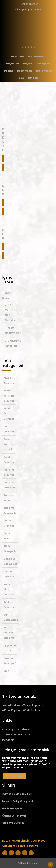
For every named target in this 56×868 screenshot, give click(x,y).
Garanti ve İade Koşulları (17, 794)
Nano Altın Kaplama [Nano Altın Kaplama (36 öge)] (9, 589)
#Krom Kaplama (12, 710)
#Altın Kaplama (12, 705)
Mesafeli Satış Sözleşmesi (17, 801)
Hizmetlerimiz (37, 57)
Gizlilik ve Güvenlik (13, 823)
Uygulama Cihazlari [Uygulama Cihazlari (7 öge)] (10, 648)
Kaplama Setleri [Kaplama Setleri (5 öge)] (9, 498)
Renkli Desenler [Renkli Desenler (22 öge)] (9, 605)
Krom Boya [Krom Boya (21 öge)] (7, 536)
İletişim (33, 78)
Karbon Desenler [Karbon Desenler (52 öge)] (9, 523)
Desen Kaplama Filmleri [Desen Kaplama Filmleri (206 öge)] (9, 444)
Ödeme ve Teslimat (14, 816)
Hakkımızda (44, 71)
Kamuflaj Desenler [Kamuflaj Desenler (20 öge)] (9, 472)
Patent (9, 71)
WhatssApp (14, 776)
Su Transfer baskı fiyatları (18, 735)
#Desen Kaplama (33, 705)
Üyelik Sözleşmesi (13, 808)
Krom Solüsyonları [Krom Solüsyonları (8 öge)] (11, 549)
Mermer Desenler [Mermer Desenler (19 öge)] (9, 574)
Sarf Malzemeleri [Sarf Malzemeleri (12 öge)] (11, 617)
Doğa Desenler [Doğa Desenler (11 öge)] (9, 460)
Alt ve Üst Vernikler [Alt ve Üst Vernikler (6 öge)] (9, 414)
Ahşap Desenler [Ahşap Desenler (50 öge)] (9, 380)
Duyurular (13, 64)
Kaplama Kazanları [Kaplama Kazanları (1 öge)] (9, 485)
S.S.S (21, 78)
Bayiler (28, 64)
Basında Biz (25, 71)
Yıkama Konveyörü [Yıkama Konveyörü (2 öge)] (10, 661)
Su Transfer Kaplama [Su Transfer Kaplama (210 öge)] (9, 633)
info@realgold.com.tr (29, 9)
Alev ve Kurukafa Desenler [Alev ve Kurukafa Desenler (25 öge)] (9, 396)
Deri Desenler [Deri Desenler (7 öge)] (9, 429)
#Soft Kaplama (32, 710)
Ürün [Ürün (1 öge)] (6, 671)
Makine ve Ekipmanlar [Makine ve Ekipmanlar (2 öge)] (10, 561)
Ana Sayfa (17, 57)
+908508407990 (29, 4)
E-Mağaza (43, 64)
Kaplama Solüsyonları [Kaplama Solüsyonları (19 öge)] (11, 510)
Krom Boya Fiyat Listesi (16, 729)
